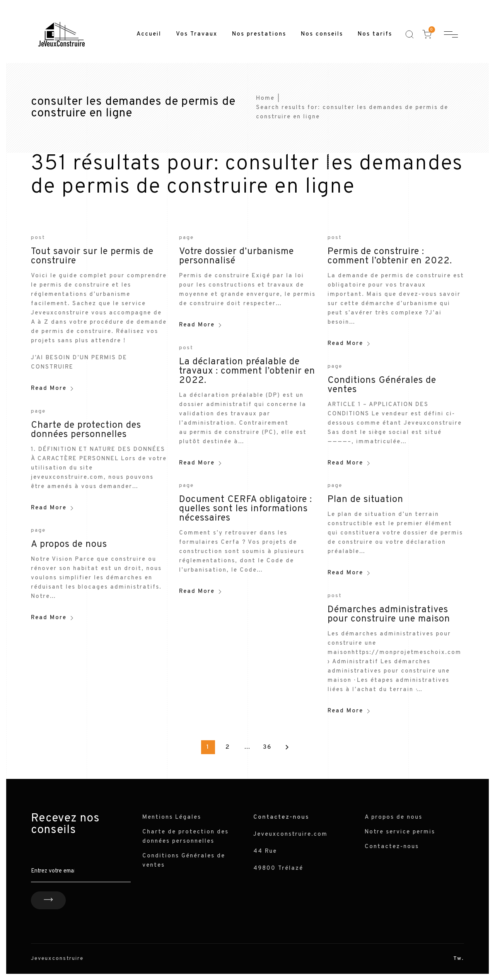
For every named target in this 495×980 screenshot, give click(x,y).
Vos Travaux (197, 34)
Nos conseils (322, 34)
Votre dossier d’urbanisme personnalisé (236, 256)
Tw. (459, 959)
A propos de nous (69, 545)
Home (265, 98)
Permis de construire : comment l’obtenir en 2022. (390, 256)
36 (267, 747)
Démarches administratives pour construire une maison (389, 615)
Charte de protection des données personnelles (86, 430)
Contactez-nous (392, 847)
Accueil (149, 34)
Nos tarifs (375, 34)
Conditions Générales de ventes (382, 385)
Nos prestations (259, 34)
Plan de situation (365, 500)
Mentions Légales (172, 817)
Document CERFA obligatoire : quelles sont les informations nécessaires (246, 509)
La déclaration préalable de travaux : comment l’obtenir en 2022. (247, 371)
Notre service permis (400, 832)
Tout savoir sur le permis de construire (92, 256)
